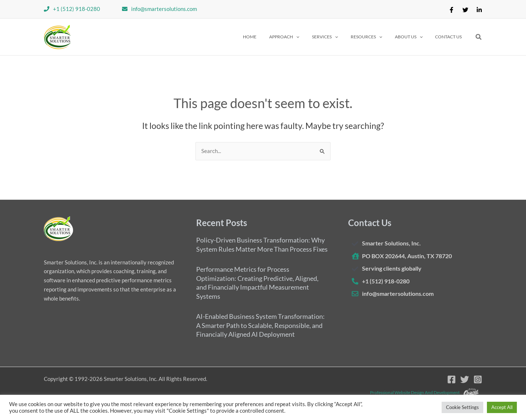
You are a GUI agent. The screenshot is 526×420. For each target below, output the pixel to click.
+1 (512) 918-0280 (77, 9)
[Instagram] (478, 379)
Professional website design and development (415, 392)
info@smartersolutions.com (164, 9)
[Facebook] (451, 10)
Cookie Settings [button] (462, 407)
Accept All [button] (502, 407)
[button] (302, 37)
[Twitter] (465, 10)
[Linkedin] (479, 10)
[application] (314, 37)
